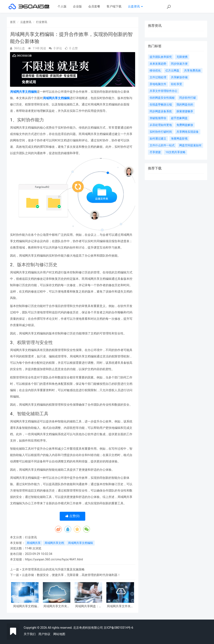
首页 (13, 22)
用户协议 (44, 634)
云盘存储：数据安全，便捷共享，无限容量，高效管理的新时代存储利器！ (71, 575)
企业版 (77, 6)
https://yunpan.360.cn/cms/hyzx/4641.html (54, 559)
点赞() (73, 516)
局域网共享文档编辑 (23, 92)
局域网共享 (34, 543)
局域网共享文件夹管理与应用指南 (120, 606)
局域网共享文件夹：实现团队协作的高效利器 (57, 606)
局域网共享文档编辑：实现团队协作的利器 (25, 606)
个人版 (62, 6)
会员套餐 (94, 6)
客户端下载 (114, 6)
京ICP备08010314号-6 (118, 628)
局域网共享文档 (54, 543)
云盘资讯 (135, 6)
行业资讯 (42, 22)
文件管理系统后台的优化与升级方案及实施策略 (53, 569)
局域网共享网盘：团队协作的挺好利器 (88, 606)
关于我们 (30, 634)
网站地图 (59, 634)
